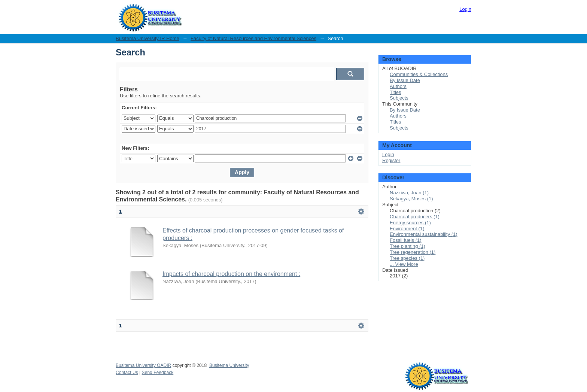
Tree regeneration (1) (413, 252)
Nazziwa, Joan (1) (409, 193)
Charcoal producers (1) (415, 217)
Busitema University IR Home (147, 38)
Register (391, 160)
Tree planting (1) (407, 246)
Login (465, 9)
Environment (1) (407, 229)
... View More (404, 264)
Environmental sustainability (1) (424, 234)
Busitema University (229, 365)
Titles (396, 92)
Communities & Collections (419, 74)
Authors (398, 86)
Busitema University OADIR (143, 365)
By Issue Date (405, 80)
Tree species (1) (407, 258)
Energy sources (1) (410, 223)
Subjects (399, 98)
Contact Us (127, 373)
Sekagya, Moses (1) (411, 199)
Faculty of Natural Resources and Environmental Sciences (253, 38)
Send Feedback (158, 373)
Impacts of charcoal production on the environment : (231, 274)
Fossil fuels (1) (406, 240)
